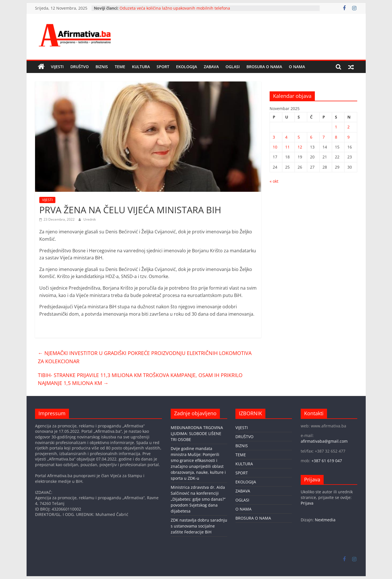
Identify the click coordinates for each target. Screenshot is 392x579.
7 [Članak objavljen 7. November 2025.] (324, 137)
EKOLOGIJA (187, 67)
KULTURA (141, 67)
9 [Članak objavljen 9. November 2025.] (348, 137)
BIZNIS (102, 67)
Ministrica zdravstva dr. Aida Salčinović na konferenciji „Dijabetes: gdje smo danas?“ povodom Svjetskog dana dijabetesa (198, 499)
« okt (274, 181)
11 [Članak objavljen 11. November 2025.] (287, 147)
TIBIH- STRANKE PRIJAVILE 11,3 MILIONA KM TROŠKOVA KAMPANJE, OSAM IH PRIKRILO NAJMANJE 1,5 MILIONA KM (140, 379)
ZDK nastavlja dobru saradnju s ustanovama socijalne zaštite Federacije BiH (199, 526)
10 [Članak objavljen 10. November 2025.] (275, 147)
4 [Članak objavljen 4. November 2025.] (286, 137)
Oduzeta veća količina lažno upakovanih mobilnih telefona (175, 8)
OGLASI (233, 67)
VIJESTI (57, 67)
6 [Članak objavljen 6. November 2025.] (311, 137)
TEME (120, 67)
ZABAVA (211, 67)
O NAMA (297, 67)
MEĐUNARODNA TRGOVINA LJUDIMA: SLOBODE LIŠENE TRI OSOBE (197, 433)
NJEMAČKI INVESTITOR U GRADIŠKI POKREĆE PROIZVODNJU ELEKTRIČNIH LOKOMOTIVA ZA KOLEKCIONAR (145, 357)
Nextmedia (325, 520)
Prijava (307, 503)
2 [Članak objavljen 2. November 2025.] (348, 127)
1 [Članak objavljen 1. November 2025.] (336, 127)
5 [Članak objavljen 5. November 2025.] (299, 137)
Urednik (90, 219)
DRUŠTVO (80, 67)
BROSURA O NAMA (264, 67)
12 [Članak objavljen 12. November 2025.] (300, 147)
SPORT (163, 67)
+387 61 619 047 (327, 461)
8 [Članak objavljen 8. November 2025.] (336, 137)
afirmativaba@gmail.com (324, 441)
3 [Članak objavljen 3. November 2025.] (274, 137)
